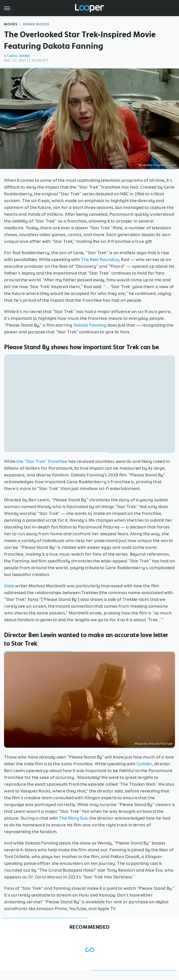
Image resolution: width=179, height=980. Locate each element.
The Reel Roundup (100, 259)
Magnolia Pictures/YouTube (158, 165)
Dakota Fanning (90, 325)
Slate (9, 586)
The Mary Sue (73, 818)
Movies (11, 24)
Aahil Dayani (19, 56)
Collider (144, 764)
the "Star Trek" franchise (42, 461)
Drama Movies (36, 24)
